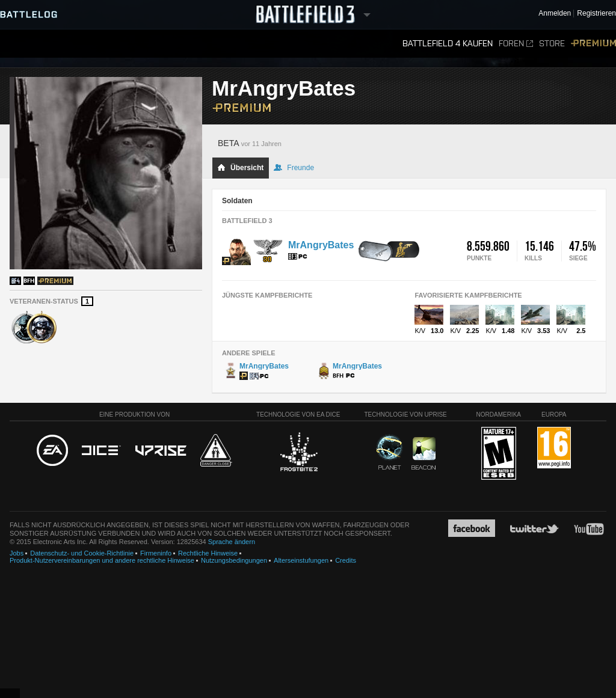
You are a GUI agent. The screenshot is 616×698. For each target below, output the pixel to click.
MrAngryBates (321, 245)
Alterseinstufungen (301, 560)
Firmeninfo (156, 553)
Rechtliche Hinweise (208, 553)
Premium (593, 44)
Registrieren (596, 14)
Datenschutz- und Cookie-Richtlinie (82, 553)
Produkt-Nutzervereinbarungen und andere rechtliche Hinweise (102, 560)
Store (552, 44)
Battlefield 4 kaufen (448, 44)
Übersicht (240, 168)
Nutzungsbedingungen (234, 560)
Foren (516, 44)
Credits (346, 560)
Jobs (17, 553)
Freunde (294, 168)
